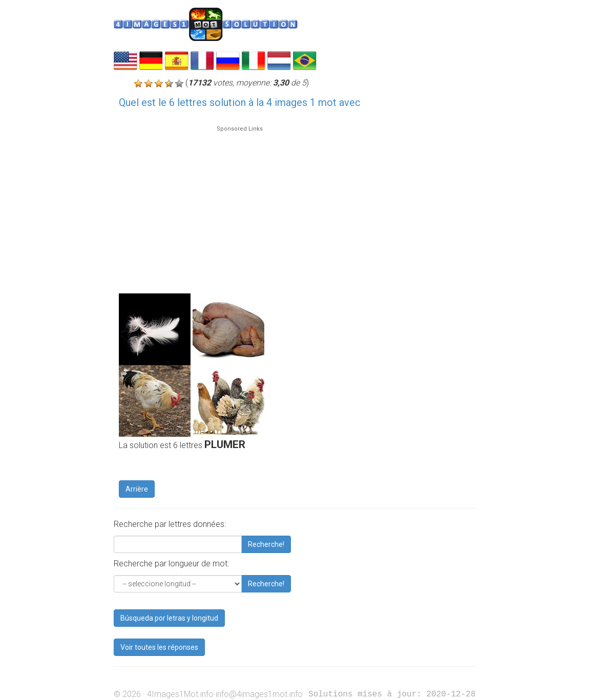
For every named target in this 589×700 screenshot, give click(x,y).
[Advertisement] (240, 205)
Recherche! (266, 544)
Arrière (137, 489)
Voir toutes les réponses (159, 647)
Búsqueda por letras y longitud (169, 618)
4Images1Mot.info (180, 694)
